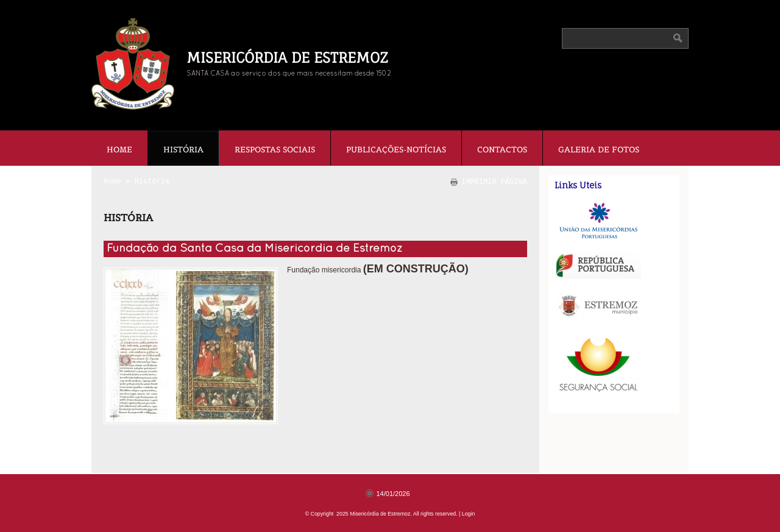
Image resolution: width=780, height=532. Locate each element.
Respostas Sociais (275, 150)
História (183, 150)
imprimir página (494, 182)
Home (119, 150)
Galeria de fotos (599, 150)
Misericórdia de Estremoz (287, 58)
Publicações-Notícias (396, 150)
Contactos (502, 150)
